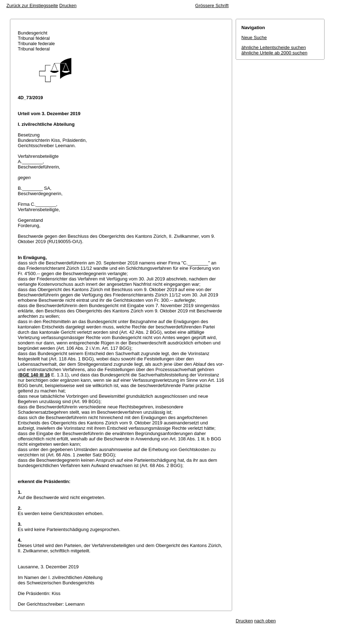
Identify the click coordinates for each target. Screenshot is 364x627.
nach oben (265, 621)
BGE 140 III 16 (34, 375)
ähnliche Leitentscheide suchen (274, 47)
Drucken (68, 6)
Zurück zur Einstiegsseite (32, 6)
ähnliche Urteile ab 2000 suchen (274, 53)
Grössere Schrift (212, 6)
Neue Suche (254, 37)
